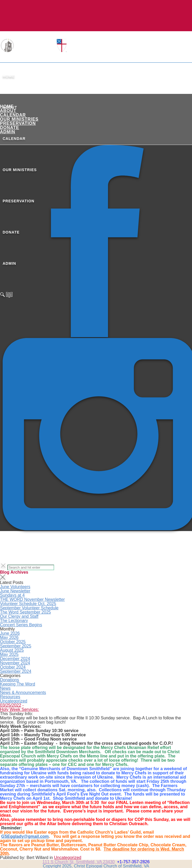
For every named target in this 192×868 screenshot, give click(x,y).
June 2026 (10, 633)
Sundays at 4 (12, 595)
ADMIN (8, 132)
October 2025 (13, 642)
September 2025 (16, 646)
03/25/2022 (11, 705)
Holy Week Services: (19, 709)
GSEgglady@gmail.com (25, 836)
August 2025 (12, 650)
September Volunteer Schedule (29, 608)
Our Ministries (19, 119)
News (5, 688)
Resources (10, 697)
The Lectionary (14, 621)
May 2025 (9, 654)
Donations (10, 680)
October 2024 (13, 667)
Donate (10, 128)
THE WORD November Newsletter (32, 599)
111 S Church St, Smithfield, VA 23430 (79, 862)
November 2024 (15, 663)
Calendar (13, 115)
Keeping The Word (18, 684)
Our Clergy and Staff (19, 616)
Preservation (18, 123)
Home (9, 76)
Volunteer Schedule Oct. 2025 (28, 604)
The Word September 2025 (25, 612)
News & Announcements (23, 693)
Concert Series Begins (21, 625)
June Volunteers (15, 587)
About (8, 111)
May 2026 (9, 638)
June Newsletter (15, 591)
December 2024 (15, 659)
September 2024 (16, 671)
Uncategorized (14, 701)
